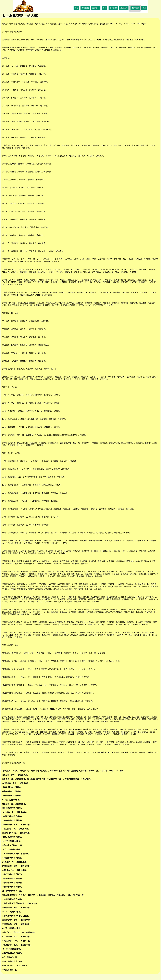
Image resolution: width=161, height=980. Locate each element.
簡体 (144, 8)
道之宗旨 (113, 8)
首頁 (76, 8)
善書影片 (96, 8)
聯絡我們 (124, 8)
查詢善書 (135, 8)
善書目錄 (85, 8)
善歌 (104, 8)
